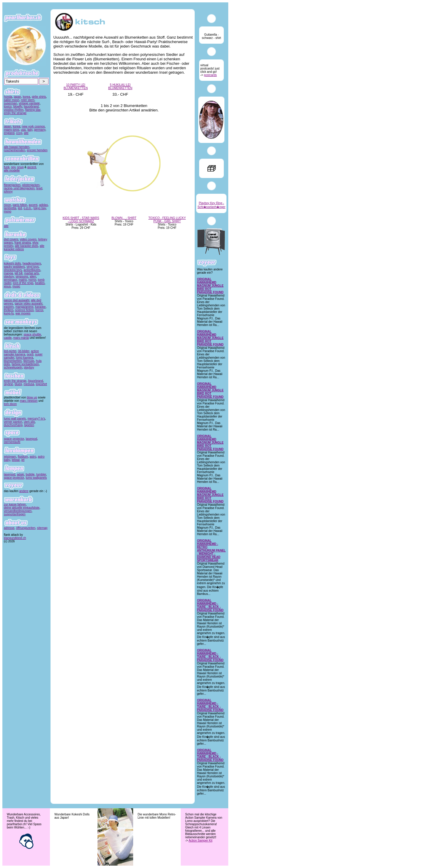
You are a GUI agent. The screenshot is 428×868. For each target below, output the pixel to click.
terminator (10, 280)
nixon (7, 205)
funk (7, 167)
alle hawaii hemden (17, 147)
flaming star (33, 110)
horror (32, 280)
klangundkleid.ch (15, 538)
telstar (16, 460)
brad (39, 188)
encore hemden (37, 150)
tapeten (29, 425)
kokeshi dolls (12, 263)
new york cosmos (33, 126)
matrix (23, 280)
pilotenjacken (31, 185)
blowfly (18, 107)
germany (40, 130)
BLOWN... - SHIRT (124, 218)
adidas (43, 205)
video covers (28, 239)
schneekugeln (13, 367)
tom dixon (10, 404)
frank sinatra (23, 243)
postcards (210, 75)
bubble (30, 474)
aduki (21, 474)
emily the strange (15, 113)
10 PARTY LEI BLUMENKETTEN (76, 86)
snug (21, 167)
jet (23, 460)
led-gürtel (10, 351)
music (16, 286)
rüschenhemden (15, 150)
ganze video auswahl (28, 304)
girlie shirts (39, 97)
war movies (23, 313)
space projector (14, 439)
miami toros (12, 130)
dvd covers (11, 239)
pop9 (30, 354)
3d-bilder (23, 351)
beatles (40, 283)
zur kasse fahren (15, 504)
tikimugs (29, 361)
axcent (32, 167)
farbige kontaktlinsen (25, 364)
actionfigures (32, 270)
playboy (9, 277)
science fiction (25, 310)
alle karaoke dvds (26, 246)
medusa (29, 384)
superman (10, 103)
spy (13, 167)
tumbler (41, 474)
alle (26, 133)
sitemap (42, 528)
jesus (7, 286)
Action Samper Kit (200, 841)
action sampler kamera (21, 353)
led (20, 208)
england (9, 133)
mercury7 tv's (36, 419)
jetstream (10, 457)
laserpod (31, 439)
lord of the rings (23, 283)
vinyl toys (33, 267)
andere (24, 491)
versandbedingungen (18, 511)
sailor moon (12, 100)
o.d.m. (28, 208)
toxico (8, 107)
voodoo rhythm (14, 110)
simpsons (22, 277)
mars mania (21, 338)
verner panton (13, 422)
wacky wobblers (14, 267)
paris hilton (20, 205)
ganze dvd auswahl (17, 300)
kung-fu (9, 313)
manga (8, 273)
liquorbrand (31, 107)
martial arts (31, 273)
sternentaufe (12, 442)
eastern (9, 307)
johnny (8, 192)
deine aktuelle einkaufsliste (22, 508)
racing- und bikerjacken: (20, 188)
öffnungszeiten (26, 528)
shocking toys (13, 270)
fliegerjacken (12, 185)
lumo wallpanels (36, 478)
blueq (18, 384)
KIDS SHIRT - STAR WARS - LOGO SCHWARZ (81, 220)
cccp (19, 133)
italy (30, 130)
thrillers (9, 310)
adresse (9, 528)
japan (17, 97)
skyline (8, 384)
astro (33, 457)
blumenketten (13, 361)
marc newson (29, 401)
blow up (32, 397)
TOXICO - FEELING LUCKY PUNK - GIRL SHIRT (167, 220)
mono (8, 211)
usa (23, 130)
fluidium (23, 457)
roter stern (28, 100)
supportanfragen (15, 514)
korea (26, 97)
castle (8, 338)
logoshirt (41, 384)
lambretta (10, 208)
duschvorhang (13, 425)
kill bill (19, 273)
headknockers (32, 263)
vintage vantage (29, 103)
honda (8, 97)
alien (33, 277)
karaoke (40, 307)
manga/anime (25, 307)
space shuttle (32, 334)
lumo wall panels (15, 419)
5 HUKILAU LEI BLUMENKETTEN (120, 86)
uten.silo (29, 422)
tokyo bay (40, 208)
